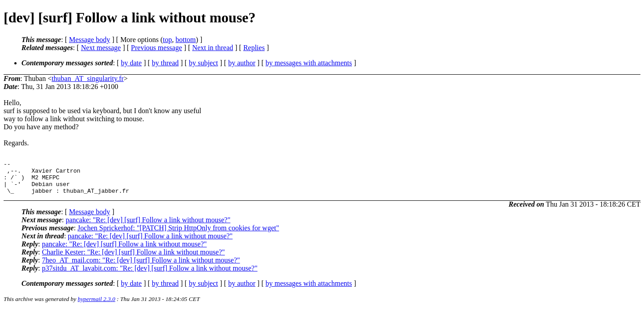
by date (131, 63)
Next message (101, 48)
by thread (165, 63)
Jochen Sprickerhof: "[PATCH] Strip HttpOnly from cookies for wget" (178, 235)
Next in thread (213, 48)
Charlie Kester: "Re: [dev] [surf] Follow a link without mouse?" (133, 259)
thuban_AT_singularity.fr (87, 78)
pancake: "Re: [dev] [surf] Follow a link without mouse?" (148, 227)
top (167, 40)
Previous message (157, 48)
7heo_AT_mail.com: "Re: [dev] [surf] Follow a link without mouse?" (141, 267)
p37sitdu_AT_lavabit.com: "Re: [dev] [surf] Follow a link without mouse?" (150, 275)
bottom (185, 40)
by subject (203, 63)
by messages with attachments (309, 63)
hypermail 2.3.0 (97, 306)
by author (242, 63)
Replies (254, 48)
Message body (89, 40)
